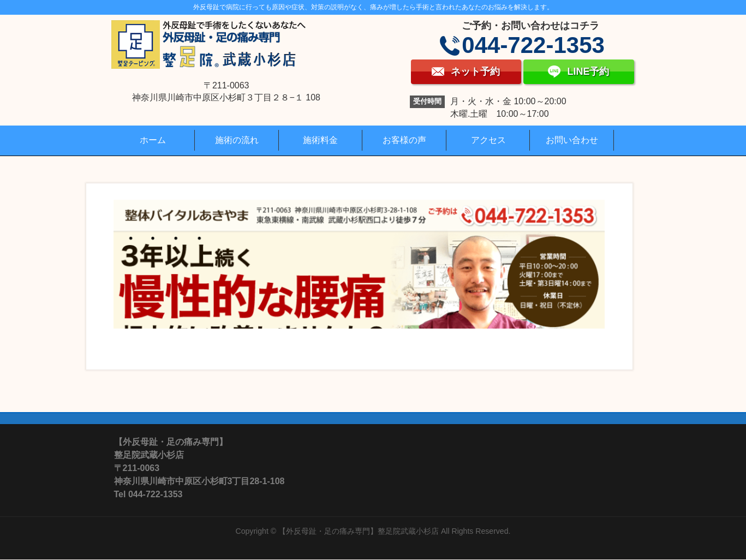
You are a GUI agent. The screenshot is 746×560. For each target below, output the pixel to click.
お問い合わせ (572, 140)
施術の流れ (237, 140)
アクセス (488, 140)
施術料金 (320, 140)
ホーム (153, 140)
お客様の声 (404, 140)
